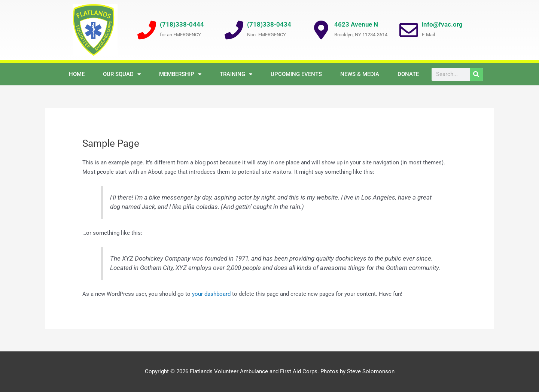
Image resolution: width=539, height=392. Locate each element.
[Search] (476, 74)
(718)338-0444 (182, 24)
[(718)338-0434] (234, 30)
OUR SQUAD (122, 74)
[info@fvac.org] (409, 30)
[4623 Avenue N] (321, 30)
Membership (180, 74)
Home (77, 74)
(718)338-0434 (269, 24)
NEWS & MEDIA (360, 74)
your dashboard (211, 294)
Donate (408, 74)
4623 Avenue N (356, 24)
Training (236, 74)
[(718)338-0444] (147, 30)
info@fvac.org (442, 24)
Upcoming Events (296, 74)
